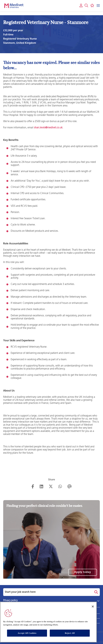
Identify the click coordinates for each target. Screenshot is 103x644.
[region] (48, 622)
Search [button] (96, 592)
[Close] (93, 607)
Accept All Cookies (27, 633)
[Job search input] (47, 592)
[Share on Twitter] (51, 487)
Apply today (83, 572)
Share (52, 480)
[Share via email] (70, 487)
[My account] (81, 6)
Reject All (70, 633)
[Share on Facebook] (33, 487)
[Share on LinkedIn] (41, 487)
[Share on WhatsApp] (60, 487)
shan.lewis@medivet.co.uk (48, 128)
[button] (86, 5)
